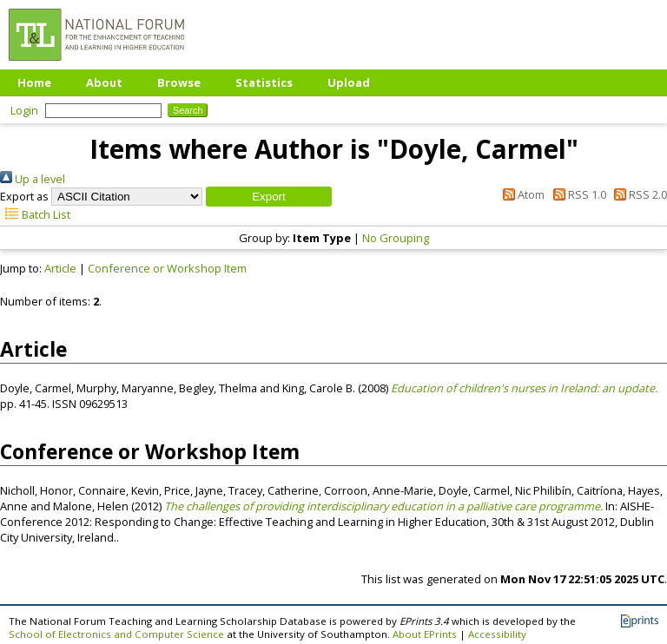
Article (60, 268)
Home (34, 82)
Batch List (35, 214)
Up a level (33, 179)
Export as (24, 196)
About (104, 82)
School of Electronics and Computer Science (116, 634)
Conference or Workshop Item (167, 268)
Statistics (264, 82)
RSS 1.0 (576, 194)
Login (24, 110)
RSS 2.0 (638, 194)
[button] (269, 197)
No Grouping (396, 238)
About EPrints (425, 634)
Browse (179, 82)
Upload (349, 82)
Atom (521, 194)
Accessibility (497, 634)
